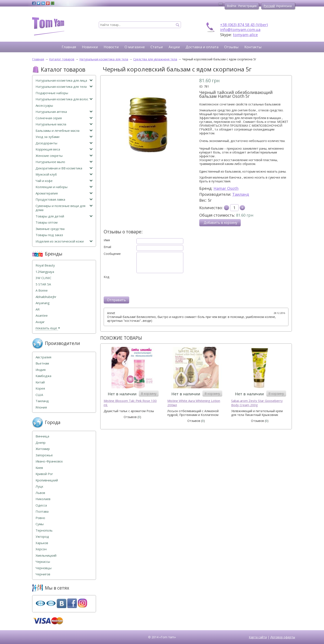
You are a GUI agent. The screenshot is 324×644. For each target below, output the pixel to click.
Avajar (40, 322)
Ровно (40, 518)
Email (107, 247)
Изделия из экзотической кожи (64, 241)
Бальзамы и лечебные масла (64, 131)
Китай (40, 382)
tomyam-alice (245, 35)
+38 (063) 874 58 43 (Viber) (244, 25)
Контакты (253, 47)
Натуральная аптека (64, 112)
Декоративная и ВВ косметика (64, 168)
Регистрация (247, 6)
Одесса (41, 505)
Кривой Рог (44, 474)
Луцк (39, 486)
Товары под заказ (49, 235)
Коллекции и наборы (64, 187)
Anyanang (43, 303)
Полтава (42, 511)
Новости (111, 47)
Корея (40, 388)
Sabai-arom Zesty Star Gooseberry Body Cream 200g (257, 403)
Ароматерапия (64, 193)
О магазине (135, 47)
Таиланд (241, 194)
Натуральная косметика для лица (64, 80)
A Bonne (42, 290)
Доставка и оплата (202, 47)
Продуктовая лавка (64, 199)
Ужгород (42, 537)
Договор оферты (283, 637)
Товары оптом (47, 222)
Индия (41, 370)
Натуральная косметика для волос (64, 99)
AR (38, 309)
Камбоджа (43, 376)
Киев (39, 468)
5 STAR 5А (43, 284)
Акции (174, 47)
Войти (232, 6)
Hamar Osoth (226, 188)
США (39, 395)
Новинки (90, 47)
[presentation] (136, 287)
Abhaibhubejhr (46, 297)
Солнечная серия (64, 118)
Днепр (41, 443)
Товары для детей (64, 216)
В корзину (149, 393)
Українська (284, 6)
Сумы (40, 524)
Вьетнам (42, 363)
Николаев (43, 499)
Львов (40, 493)
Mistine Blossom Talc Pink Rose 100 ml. (130, 403)
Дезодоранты (64, 143)
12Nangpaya (45, 272)
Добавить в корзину (221, 223)
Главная (69, 47)
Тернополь (44, 530)
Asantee (42, 316)
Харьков (42, 543)
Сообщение (112, 254)
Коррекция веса (64, 149)
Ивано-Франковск (49, 461)
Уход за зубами (64, 137)
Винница (42, 436)
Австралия (43, 357)
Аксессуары (44, 106)
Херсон (41, 549)
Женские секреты (64, 156)
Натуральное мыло (64, 162)
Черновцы (44, 568)
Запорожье (44, 455)
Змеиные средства (50, 229)
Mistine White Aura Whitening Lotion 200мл (194, 403)
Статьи (157, 47)
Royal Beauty (45, 265)
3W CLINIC (43, 278)
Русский (269, 6)
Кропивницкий (47, 480)
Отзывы (231, 47)
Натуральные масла (64, 124)
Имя (107, 240)
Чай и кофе (64, 181)
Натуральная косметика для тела (64, 87)
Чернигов (43, 574)
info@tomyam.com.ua (240, 30)
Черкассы (43, 562)
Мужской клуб (64, 174)
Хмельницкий (46, 555)
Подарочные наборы (52, 93)
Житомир (43, 449)
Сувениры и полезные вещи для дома (64, 208)
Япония (41, 407)
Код (106, 277)
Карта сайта (258, 637)
